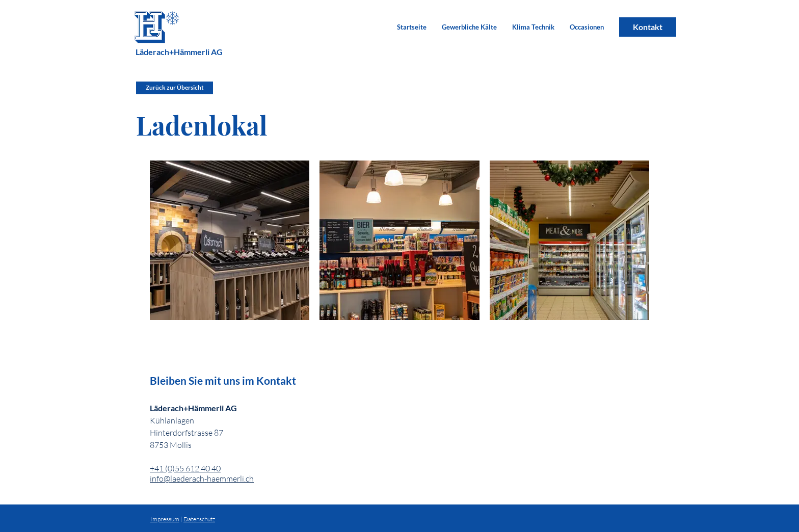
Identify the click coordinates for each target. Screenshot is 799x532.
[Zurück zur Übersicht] (175, 88)
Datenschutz (199, 519)
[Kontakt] (648, 27)
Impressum (165, 519)
